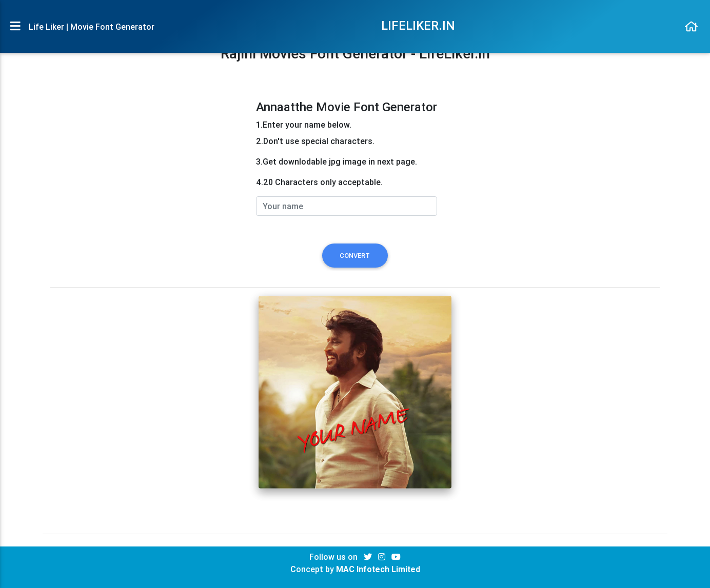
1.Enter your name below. (304, 125)
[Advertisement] (147, 172)
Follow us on (334, 557)
